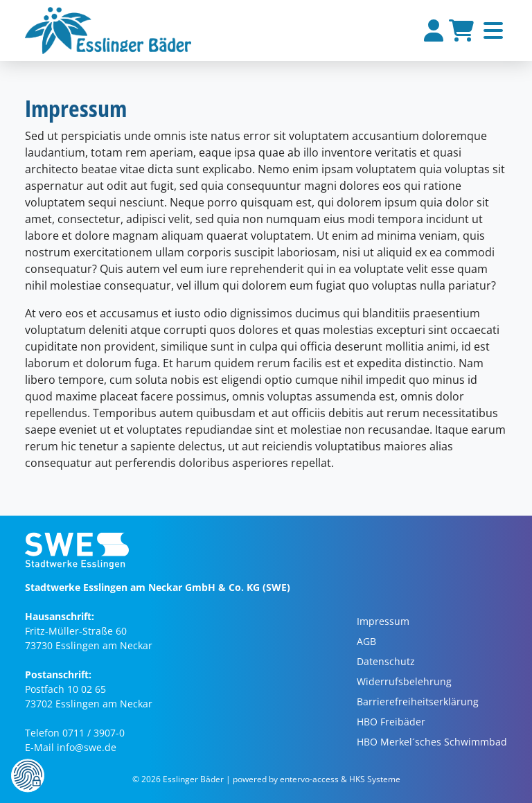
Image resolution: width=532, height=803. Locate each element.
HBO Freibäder (391, 722)
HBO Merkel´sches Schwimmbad (432, 742)
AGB (366, 642)
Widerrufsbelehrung (404, 682)
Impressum (383, 622)
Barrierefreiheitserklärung (418, 702)
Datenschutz (386, 662)
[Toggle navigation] (493, 30)
